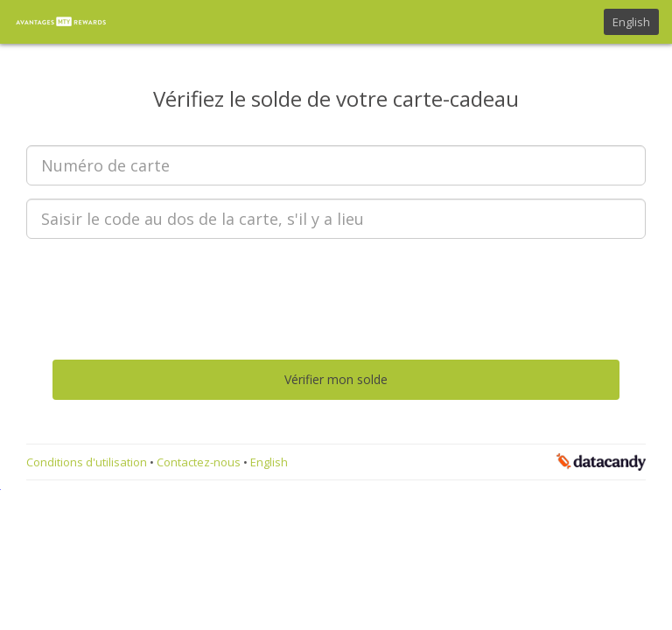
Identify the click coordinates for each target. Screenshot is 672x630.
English (631, 22)
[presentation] (336, 286)
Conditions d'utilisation (88, 462)
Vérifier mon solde (336, 379)
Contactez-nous (200, 462)
